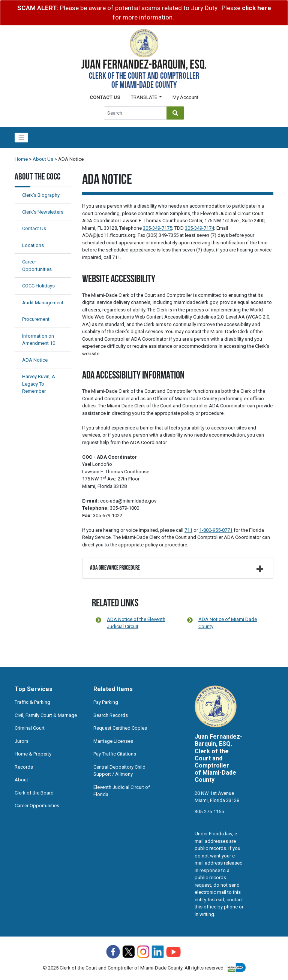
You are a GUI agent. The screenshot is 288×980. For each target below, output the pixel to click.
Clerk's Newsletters (43, 212)
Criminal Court (30, 728)
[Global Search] (135, 113)
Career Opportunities (37, 806)
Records (24, 767)
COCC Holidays (38, 286)
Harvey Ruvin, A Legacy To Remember (39, 384)
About (21, 780)
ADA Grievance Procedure (115, 568)
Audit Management (43, 303)
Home (21, 159)
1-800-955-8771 (216, 530)
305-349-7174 (199, 228)
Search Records (111, 715)
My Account (185, 97)
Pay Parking (106, 702)
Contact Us (34, 228)
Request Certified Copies (120, 728)
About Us (43, 159)
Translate (145, 97)
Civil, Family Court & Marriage (46, 715)
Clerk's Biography (41, 195)
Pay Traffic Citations (115, 754)
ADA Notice (35, 360)
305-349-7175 (157, 228)
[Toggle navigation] (21, 138)
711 (188, 530)
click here (256, 8)
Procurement (36, 319)
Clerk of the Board (34, 793)
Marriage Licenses (113, 741)
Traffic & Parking (32, 702)
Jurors (22, 741)
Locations (33, 245)
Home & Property (33, 754)
